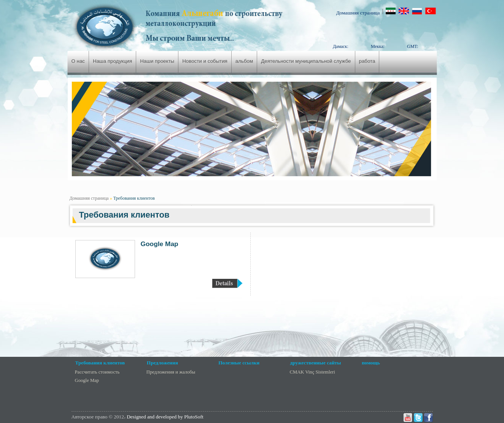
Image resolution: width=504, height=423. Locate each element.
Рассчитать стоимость (97, 372)
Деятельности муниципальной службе (306, 61)
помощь (371, 363)
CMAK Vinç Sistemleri (312, 372)
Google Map (160, 244)
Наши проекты (157, 61)
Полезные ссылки (239, 363)
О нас (78, 61)
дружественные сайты (316, 363)
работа (367, 61)
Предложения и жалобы (171, 372)
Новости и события (205, 61)
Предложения (162, 363)
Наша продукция (112, 61)
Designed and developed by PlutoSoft (165, 417)
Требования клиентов (134, 198)
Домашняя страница (358, 13)
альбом (244, 61)
